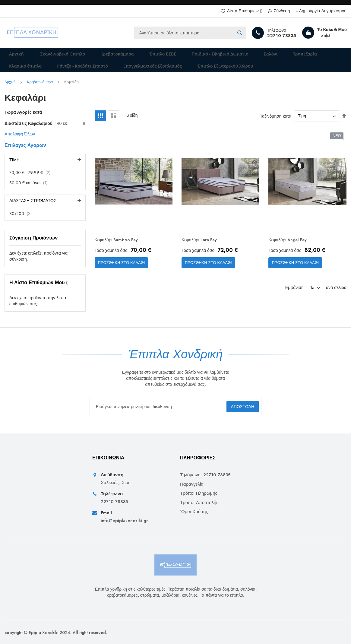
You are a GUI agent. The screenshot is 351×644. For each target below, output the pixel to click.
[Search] (240, 33)
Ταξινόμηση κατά (276, 124)
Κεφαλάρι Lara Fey (202, 249)
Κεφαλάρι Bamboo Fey (119, 249)
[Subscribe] (237, 407)
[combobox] (190, 33)
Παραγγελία (192, 484)
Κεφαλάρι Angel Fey (290, 249)
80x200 (22, 222)
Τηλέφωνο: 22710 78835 (205, 475)
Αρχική (13, 56)
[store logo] (33, 33)
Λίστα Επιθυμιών (244, 11)
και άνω (30, 191)
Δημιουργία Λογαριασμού (323, 11)
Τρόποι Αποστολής (199, 503)
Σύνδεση (281, 11)
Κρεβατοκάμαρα (40, 90)
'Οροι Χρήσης (194, 512)
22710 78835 (281, 36)
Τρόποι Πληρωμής (199, 494)
